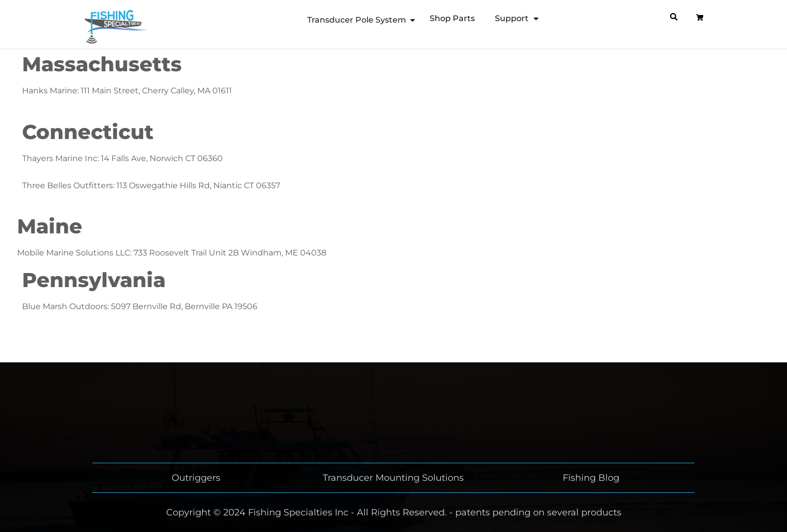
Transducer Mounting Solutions (393, 478)
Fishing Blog (591, 478)
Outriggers (196, 478)
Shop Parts (452, 18)
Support (517, 19)
